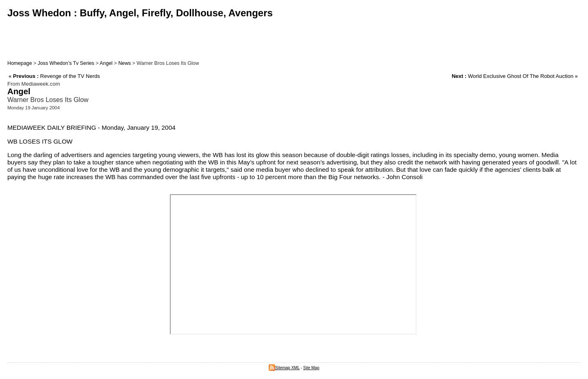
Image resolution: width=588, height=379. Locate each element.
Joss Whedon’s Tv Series (66, 63)
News (125, 63)
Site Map (311, 368)
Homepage (20, 63)
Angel (106, 63)
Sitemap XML (284, 368)
